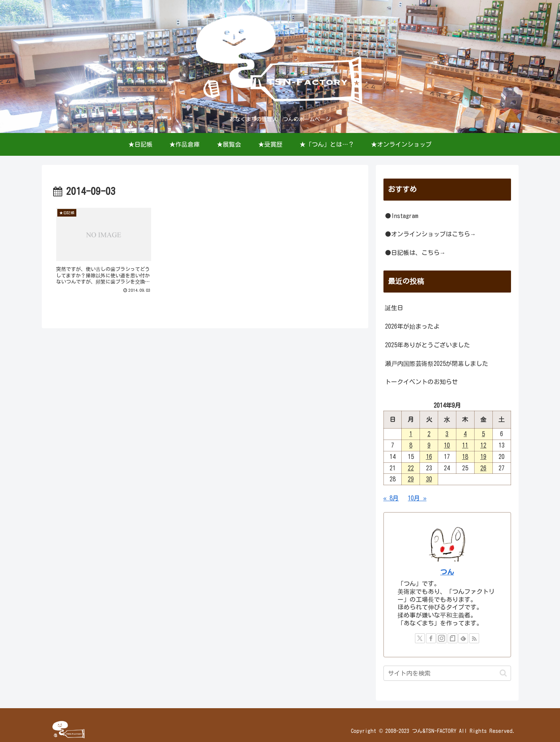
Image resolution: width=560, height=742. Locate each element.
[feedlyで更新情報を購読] (463, 638)
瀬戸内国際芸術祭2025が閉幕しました (437, 364)
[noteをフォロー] (453, 638)
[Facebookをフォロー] (431, 638)
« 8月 (391, 498)
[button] (503, 673)
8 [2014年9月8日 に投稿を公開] (411, 445)
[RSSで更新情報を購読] (474, 638)
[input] (447, 673)
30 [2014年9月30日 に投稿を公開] (429, 479)
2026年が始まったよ (412, 326)
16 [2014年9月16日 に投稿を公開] (429, 457)
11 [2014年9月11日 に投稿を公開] (465, 445)
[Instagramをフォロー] (442, 638)
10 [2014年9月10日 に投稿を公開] (447, 445)
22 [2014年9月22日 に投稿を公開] (411, 468)
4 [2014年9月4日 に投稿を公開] (465, 434)
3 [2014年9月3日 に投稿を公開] (447, 434)
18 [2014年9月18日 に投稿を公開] (465, 457)
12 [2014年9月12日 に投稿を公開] (483, 445)
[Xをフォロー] (420, 638)
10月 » (417, 498)
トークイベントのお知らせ (421, 382)
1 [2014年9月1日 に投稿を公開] (411, 434)
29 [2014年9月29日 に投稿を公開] (411, 479)
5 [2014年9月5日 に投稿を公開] (483, 434)
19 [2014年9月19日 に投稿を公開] (483, 457)
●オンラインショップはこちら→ (431, 234)
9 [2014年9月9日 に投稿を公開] (429, 445)
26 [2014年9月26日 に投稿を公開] (483, 468)
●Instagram (402, 216)
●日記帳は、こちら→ (415, 253)
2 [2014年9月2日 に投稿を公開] (429, 434)
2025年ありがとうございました (427, 345)
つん (447, 572)
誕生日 (394, 308)
